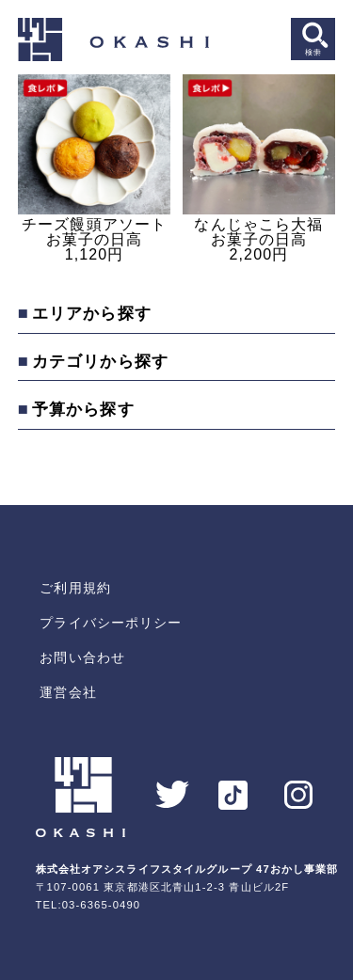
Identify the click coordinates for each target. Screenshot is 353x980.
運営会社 (68, 692)
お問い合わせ (82, 657)
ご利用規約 (75, 588)
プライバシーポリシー (111, 623)
